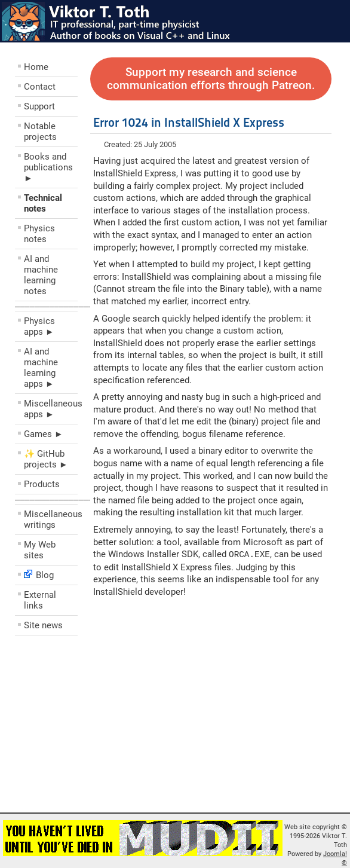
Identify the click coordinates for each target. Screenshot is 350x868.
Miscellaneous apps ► (51, 409)
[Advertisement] (87, 727)
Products (42, 484)
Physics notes (39, 234)
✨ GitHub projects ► (46, 459)
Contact (40, 87)
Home (36, 67)
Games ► (44, 434)
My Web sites (40, 550)
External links (40, 600)
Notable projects (40, 132)
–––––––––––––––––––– (64, 306)
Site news (43, 625)
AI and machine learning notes (41, 275)
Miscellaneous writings (51, 519)
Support (39, 106)
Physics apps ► (39, 326)
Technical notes (43, 203)
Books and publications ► (48, 167)
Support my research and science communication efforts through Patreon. (211, 79)
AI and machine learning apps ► (41, 368)
